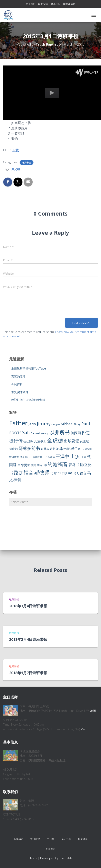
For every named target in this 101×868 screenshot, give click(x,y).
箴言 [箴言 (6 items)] (34, 465)
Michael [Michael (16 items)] (67, 424)
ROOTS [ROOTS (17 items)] (15, 433)
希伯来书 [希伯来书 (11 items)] (78, 449)
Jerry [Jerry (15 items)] (32, 424)
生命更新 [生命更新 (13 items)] (24, 465)
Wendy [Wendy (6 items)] (45, 433)
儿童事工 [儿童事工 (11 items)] (40, 441)
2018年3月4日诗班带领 (28, 606)
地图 (93, 711)
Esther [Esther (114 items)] (18, 423)
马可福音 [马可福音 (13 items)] (80, 473)
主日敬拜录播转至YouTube (29, 368)
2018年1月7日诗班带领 (28, 673)
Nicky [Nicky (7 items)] (77, 424)
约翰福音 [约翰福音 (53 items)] (58, 464)
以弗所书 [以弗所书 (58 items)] (60, 432)
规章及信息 (69, 4)
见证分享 (66, 839)
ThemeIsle (66, 858)
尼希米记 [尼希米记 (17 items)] (63, 448)
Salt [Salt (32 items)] (26, 432)
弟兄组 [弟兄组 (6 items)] (88, 449)
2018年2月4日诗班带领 (28, 639)
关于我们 (31, 4)
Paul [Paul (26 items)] (86, 424)
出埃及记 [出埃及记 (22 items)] (72, 441)
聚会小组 (55, 4)
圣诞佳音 (17, 384)
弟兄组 (16, 169)
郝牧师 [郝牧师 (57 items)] (42, 472)
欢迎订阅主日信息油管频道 (28, 400)
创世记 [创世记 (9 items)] (13, 449)
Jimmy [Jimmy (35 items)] (44, 423)
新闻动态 (18, 839)
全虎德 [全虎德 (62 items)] (55, 440)
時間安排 (43, 4)
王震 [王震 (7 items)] (84, 457)
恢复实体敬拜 (20, 392)
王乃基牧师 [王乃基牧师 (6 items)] (49, 457)
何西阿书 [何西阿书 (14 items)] (78, 433)
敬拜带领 (27, 162)
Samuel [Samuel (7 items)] (36, 433)
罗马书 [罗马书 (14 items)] (74, 465)
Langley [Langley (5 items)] (56, 424)
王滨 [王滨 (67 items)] (75, 456)
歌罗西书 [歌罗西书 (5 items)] (37, 457)
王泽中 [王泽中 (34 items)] (62, 456)
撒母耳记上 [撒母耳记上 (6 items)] (26, 457)
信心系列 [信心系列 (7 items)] (28, 441)
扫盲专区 (51, 849)
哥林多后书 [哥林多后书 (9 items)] (48, 449)
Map (84, 729)
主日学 (51, 839)
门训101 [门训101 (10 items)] (56, 473)
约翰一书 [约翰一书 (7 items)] (42, 465)
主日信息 (35, 839)
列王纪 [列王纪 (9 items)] (84, 441)
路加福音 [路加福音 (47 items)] (24, 472)
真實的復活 (18, 376)
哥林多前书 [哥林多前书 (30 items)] (29, 448)
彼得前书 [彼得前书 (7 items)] (14, 457)
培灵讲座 (83, 839)
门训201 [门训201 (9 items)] (67, 473)
